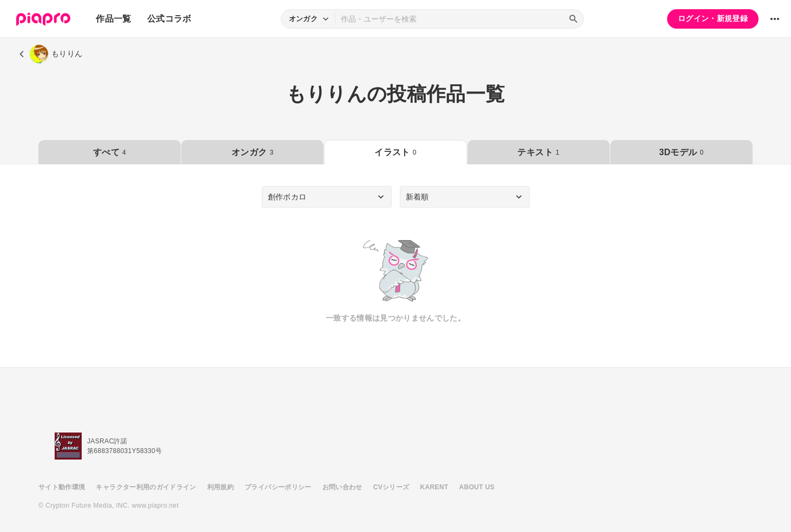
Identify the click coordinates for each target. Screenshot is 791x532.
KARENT (434, 487)
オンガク (252, 152)
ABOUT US (477, 487)
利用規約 (220, 487)
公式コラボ (169, 19)
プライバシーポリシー (278, 487)
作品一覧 (113, 19)
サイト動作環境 (62, 487)
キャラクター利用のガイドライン (146, 487)
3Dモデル (681, 152)
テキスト (538, 152)
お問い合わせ (342, 487)
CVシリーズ (391, 487)
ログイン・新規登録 (713, 18)
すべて (110, 152)
